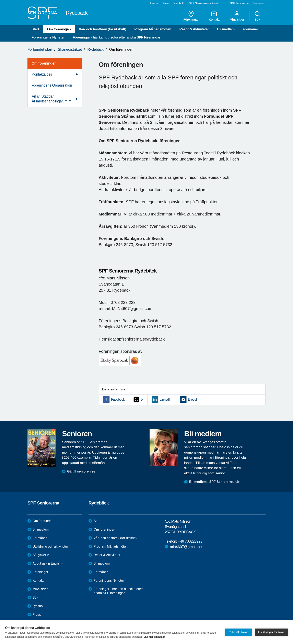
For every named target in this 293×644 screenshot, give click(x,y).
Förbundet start (40, 49)
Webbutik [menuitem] (179, 3)
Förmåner (250, 29)
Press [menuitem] (166, 3)
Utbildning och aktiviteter (50, 547)
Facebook (118, 399)
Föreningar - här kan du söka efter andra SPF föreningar (116, 37)
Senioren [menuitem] (258, 3)
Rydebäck (95, 49)
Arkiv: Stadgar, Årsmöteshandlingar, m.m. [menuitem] (52, 99)
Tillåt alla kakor (238, 632)
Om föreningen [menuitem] (44, 63)
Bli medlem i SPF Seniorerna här (214, 482)
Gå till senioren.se (81, 471)
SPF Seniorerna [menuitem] (239, 3)
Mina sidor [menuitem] (237, 16)
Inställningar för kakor (271, 632)
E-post (192, 399)
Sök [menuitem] (257, 16)
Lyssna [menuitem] (154, 3)
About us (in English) (48, 563)
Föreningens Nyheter (48, 37)
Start (35, 29)
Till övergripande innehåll (0, 0)
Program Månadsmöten (153, 29)
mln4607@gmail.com (187, 547)
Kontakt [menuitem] (214, 16)
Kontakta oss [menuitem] (42, 74)
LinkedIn (166, 399)
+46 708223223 (190, 541)
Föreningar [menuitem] (191, 16)
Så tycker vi (41, 555)
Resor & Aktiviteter (194, 29)
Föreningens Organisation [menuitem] (52, 85)
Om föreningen (59, 29)
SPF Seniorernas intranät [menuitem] (204, 3)
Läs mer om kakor (154, 637)
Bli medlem (226, 29)
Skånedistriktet (70, 49)
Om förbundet (43, 521)
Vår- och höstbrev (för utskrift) (102, 29)
